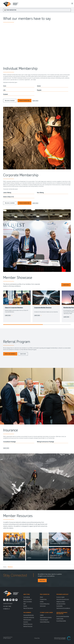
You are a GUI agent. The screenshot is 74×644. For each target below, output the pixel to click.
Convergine (63, 638)
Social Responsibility (61, 621)
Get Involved (43, 606)
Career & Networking (45, 622)
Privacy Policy (37, 638)
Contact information (8, 603)
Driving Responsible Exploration (62, 613)
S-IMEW (42, 615)
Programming (43, 599)
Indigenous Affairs (61, 602)
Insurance (26, 622)
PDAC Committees (28, 602)
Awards (25, 606)
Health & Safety (60, 619)
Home (5, 567)
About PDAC (27, 594)
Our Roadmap (27, 597)
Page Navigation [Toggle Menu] (10, 10)
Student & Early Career (46, 613)
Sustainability (59, 606)
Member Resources (28, 624)
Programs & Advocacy (62, 594)
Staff (25, 604)
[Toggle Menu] (72, 3)
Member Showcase (28, 626)
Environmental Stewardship (63, 616)
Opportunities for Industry (46, 617)
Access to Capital (60, 597)
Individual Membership (29, 615)
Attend (41, 597)
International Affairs (61, 604)
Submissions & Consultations (63, 608)
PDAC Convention (45, 594)
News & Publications (28, 608)
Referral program (27, 620)
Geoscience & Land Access (63, 599)
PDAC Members (27, 613)
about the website (62, 639)
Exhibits (42, 602)
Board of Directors (28, 599)
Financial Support (44, 620)
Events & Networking (45, 604)
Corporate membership (29, 617)
